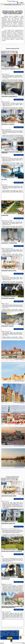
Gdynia (3, 511)
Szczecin (3, 594)
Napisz (24, 643)
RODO (2, 636)
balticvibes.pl (13, 1)
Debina (3, 84)
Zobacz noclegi (19, 72)
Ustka (3, 56)
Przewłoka (4, 139)
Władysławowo (4, 566)
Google (17, 631)
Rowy (3, 167)
